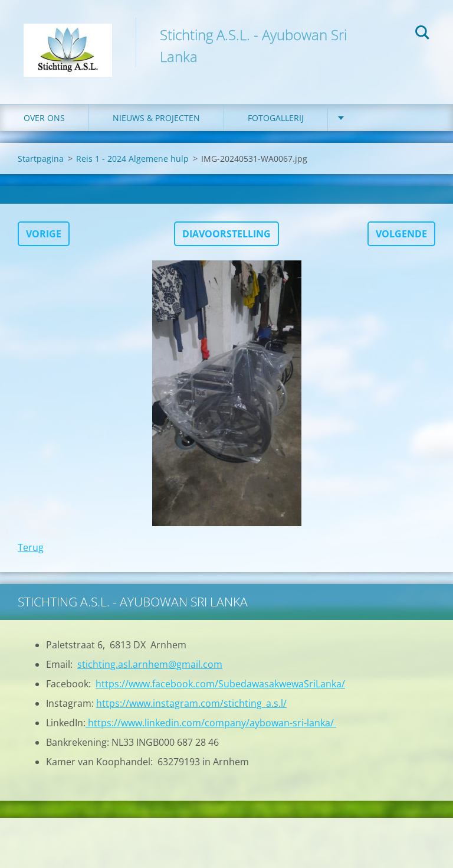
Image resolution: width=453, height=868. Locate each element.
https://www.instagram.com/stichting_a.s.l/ (191, 703)
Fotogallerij (276, 118)
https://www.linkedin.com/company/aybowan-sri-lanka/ (211, 723)
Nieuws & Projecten (156, 118)
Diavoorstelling (226, 234)
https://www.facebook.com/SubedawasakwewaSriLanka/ (220, 684)
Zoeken (422, 34)
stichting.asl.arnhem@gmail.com (150, 664)
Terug (31, 547)
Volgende (401, 234)
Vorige (44, 234)
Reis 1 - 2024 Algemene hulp (132, 159)
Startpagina (41, 159)
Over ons (44, 118)
